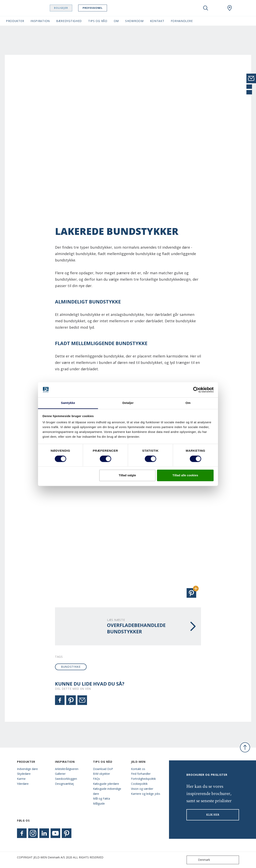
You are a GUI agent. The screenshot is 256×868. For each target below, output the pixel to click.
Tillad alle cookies (185, 475)
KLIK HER (213, 815)
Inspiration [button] (40, 21)
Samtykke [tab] (68, 403)
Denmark (199, 860)
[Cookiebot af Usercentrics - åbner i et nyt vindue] (196, 390)
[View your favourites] (218, 8)
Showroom (134, 21)
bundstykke (71, 667)
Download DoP (103, 769)
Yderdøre (23, 784)
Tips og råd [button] (98, 21)
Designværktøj (64, 784)
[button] (191, 593)
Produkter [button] (15, 21)
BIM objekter (101, 774)
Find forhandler (141, 774)
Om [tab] (188, 403)
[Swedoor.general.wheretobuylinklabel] (230, 8)
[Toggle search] (206, 8)
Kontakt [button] (157, 21)
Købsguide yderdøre (106, 784)
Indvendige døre (27, 769)
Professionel (103, 8)
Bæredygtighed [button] (69, 21)
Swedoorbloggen (66, 779)
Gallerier (60, 774)
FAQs (96, 779)
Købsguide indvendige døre (107, 791)
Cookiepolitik (139, 784)
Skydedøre (24, 774)
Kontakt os (138, 769)
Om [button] (116, 21)
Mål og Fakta (101, 798)
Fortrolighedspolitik (143, 779)
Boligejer (71, 8)
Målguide (99, 803)
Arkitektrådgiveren (67, 769)
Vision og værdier (142, 789)
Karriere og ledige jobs (146, 794)
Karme (21, 779)
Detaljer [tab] (128, 403)
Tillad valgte (127, 475)
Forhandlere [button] (182, 21)
